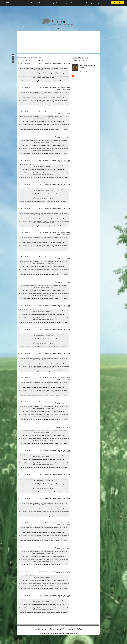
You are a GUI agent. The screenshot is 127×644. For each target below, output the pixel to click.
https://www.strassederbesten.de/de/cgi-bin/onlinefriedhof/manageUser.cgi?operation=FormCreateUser (44, 81)
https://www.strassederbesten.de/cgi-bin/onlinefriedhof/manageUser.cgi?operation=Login (44, 73)
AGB (52, 625)
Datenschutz (62, 625)
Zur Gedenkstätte (77, 76)
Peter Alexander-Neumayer (87, 66)
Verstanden (118, 3)
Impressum (56, 625)
